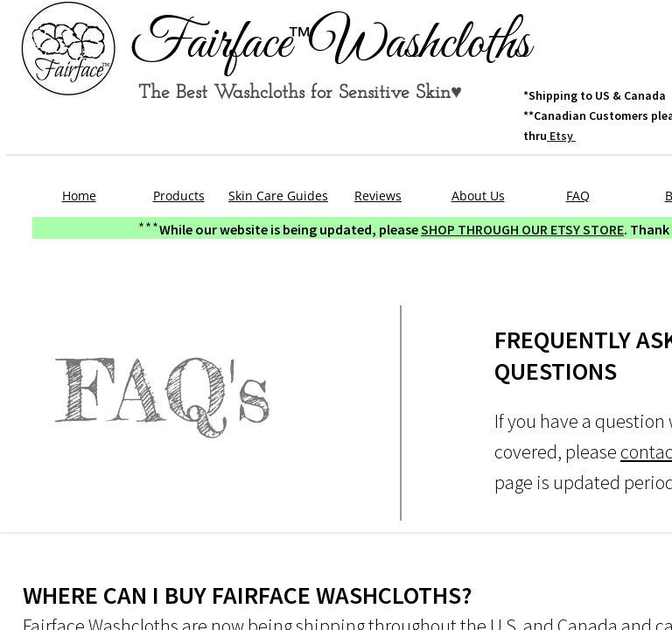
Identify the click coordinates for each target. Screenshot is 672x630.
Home (79, 196)
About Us (478, 196)
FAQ (578, 196)
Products (179, 196)
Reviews (378, 196)
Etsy (561, 136)
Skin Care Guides (278, 196)
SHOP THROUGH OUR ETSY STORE (522, 229)
